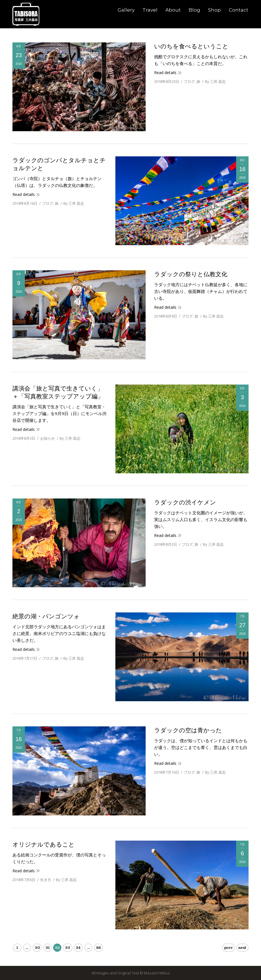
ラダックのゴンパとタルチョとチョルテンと (59, 164)
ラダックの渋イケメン (185, 502)
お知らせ (48, 438)
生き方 (46, 880)
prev (228, 948)
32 (57, 948)
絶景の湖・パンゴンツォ (46, 616)
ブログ (189, 81)
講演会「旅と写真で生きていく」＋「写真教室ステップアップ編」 (58, 392)
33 (68, 948)
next (242, 948)
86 (98, 948)
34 (78, 948)
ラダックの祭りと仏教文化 (191, 274)
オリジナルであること (44, 845)
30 (37, 948)
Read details (165, 73)
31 (48, 948)
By (215, 81)
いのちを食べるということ (191, 46)
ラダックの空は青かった (188, 730)
